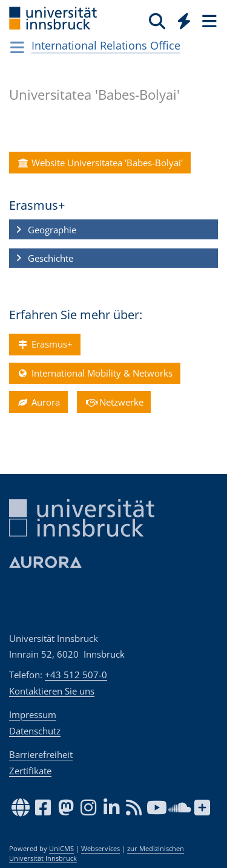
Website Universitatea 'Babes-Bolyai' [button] (100, 163)
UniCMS (61, 849)
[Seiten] (208, 21)
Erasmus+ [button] (44, 345)
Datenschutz (35, 731)
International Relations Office (106, 45)
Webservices (100, 849)
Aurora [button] (38, 402)
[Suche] (157, 21)
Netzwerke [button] (114, 402)
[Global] (181, 19)
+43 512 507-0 (76, 675)
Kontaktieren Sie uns (52, 691)
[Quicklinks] (184, 21)
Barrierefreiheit (41, 754)
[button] (113, 230)
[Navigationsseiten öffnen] (17, 47)
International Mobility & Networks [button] (94, 373)
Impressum (33, 714)
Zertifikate (30, 771)
